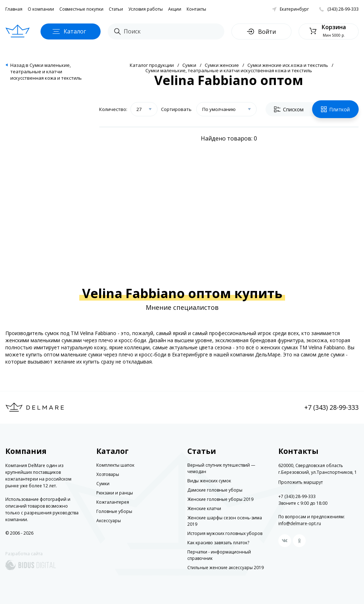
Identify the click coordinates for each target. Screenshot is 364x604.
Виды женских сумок (209, 481)
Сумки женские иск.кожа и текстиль (288, 65)
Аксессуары (109, 521)
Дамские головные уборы (215, 490)
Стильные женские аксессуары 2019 (226, 568)
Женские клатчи (204, 508)
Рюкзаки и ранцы (115, 493)
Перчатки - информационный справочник (219, 555)
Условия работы (146, 9)
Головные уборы (114, 511)
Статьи (116, 9)
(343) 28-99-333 (343, 9)
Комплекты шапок (115, 465)
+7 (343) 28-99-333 (331, 407)
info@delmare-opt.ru (300, 523)
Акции (175, 9)
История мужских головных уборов (225, 533)
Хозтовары (108, 474)
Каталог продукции (152, 65)
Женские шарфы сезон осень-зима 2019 (225, 521)
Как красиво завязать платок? (218, 543)
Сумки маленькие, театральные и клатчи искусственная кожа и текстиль (229, 70)
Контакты (196, 9)
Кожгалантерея (113, 502)
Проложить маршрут (301, 482)
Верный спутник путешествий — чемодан (221, 468)
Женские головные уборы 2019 (220, 499)
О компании (41, 9)
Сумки (189, 65)
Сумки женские (222, 65)
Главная (14, 9)
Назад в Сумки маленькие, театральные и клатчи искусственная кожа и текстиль (46, 71)
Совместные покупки (81, 9)
